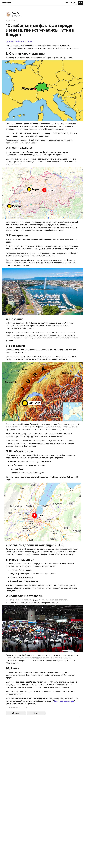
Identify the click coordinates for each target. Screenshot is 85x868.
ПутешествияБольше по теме (19, 41)
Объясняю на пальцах (64, 701)
